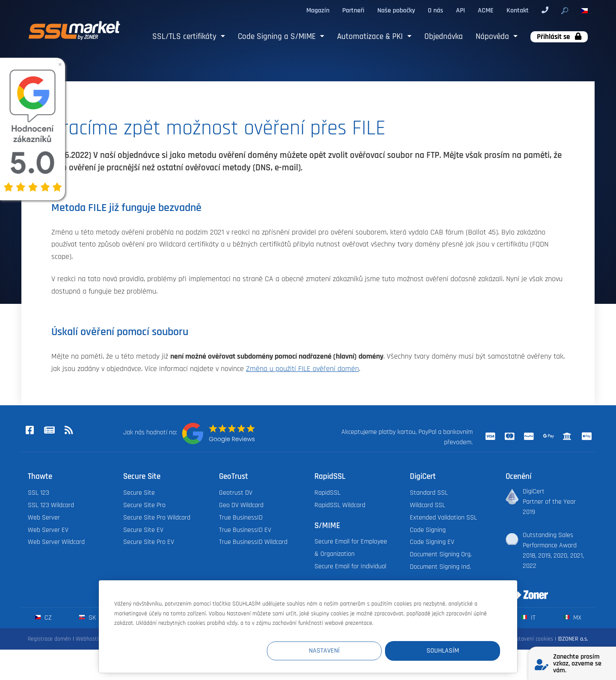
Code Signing (428, 530)
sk (87, 618)
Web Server (44, 518)
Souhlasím (449, 651)
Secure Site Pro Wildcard (157, 518)
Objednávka (444, 37)
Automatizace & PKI (371, 37)
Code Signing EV (432, 542)
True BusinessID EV (245, 530)
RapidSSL (327, 493)
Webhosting (90, 639)
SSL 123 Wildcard (51, 505)
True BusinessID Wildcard (253, 542)
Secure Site (139, 493)
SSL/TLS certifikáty (185, 37)
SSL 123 (38, 493)
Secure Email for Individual (350, 566)
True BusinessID (241, 518)
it (529, 618)
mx (573, 618)
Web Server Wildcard (56, 542)
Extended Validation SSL (443, 518)
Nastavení (343, 651)
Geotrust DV (236, 493)
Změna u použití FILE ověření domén (302, 369)
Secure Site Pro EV (149, 542)
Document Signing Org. (441, 554)
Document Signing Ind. (440, 567)
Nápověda (493, 37)
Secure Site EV (143, 530)
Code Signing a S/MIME (278, 37)
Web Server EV (48, 530)
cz (43, 618)
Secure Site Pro (144, 505)
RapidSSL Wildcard (340, 505)
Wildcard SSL (428, 505)
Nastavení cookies (532, 639)
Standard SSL (429, 493)
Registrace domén (49, 639)
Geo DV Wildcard (241, 505)
